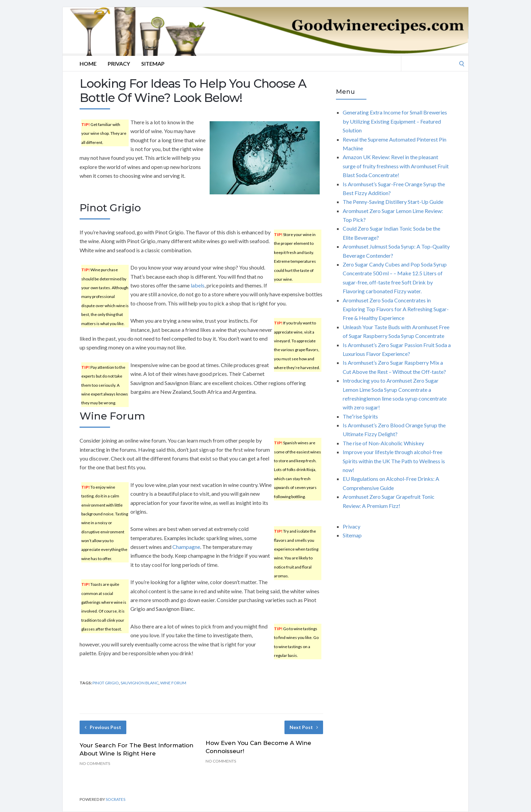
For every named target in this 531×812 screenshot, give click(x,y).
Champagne (186, 547)
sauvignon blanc (140, 683)
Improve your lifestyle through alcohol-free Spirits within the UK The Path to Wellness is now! (394, 461)
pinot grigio (106, 683)
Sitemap (153, 63)
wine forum (173, 683)
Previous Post (103, 727)
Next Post (304, 727)
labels (198, 285)
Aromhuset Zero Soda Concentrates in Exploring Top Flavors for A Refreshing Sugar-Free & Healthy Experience (396, 309)
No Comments (95, 763)
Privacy (119, 63)
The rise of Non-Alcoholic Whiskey (383, 443)
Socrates (115, 799)
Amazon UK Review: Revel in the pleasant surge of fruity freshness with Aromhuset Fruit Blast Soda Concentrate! (396, 166)
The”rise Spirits (360, 416)
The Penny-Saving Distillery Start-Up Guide (393, 202)
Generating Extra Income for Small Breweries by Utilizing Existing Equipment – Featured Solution (395, 121)
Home (88, 63)
